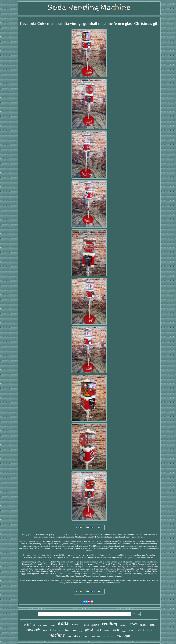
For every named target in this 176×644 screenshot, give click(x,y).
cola (141, 629)
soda (63, 624)
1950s (152, 625)
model (144, 625)
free (75, 630)
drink (99, 630)
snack (132, 630)
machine (57, 635)
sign (39, 625)
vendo (76, 624)
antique (124, 631)
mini (69, 637)
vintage (123, 635)
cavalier (65, 630)
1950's (87, 637)
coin (45, 630)
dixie (78, 636)
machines (96, 637)
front (150, 630)
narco (95, 624)
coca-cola (33, 630)
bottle (53, 630)
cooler (46, 625)
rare (113, 637)
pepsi (89, 630)
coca (115, 630)
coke (134, 624)
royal (81, 631)
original (30, 624)
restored (105, 637)
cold (86, 625)
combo (106, 631)
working (123, 625)
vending (109, 624)
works (53, 626)
